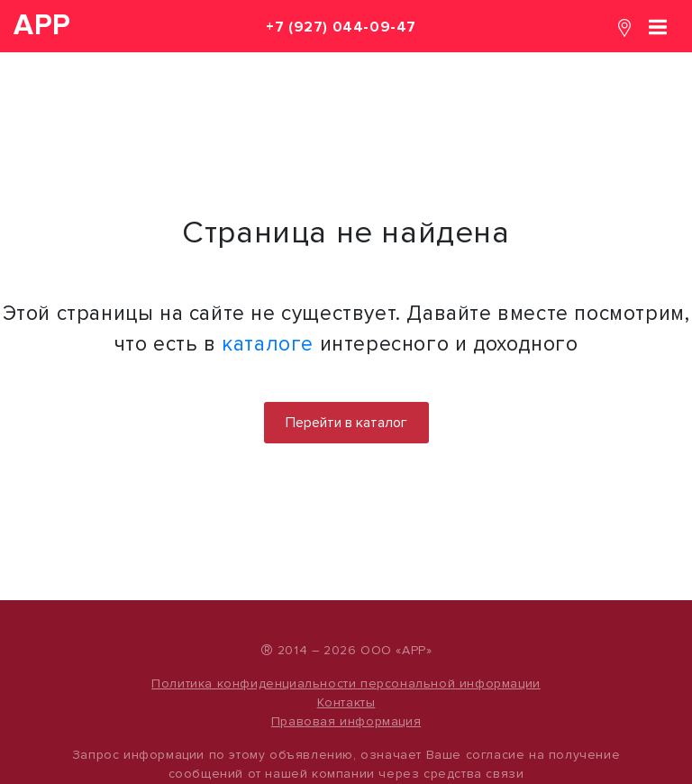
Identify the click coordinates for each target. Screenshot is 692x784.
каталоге (268, 344)
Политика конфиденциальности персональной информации (346, 684)
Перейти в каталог (346, 423)
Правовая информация (346, 721)
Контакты (346, 702)
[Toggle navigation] (658, 26)
